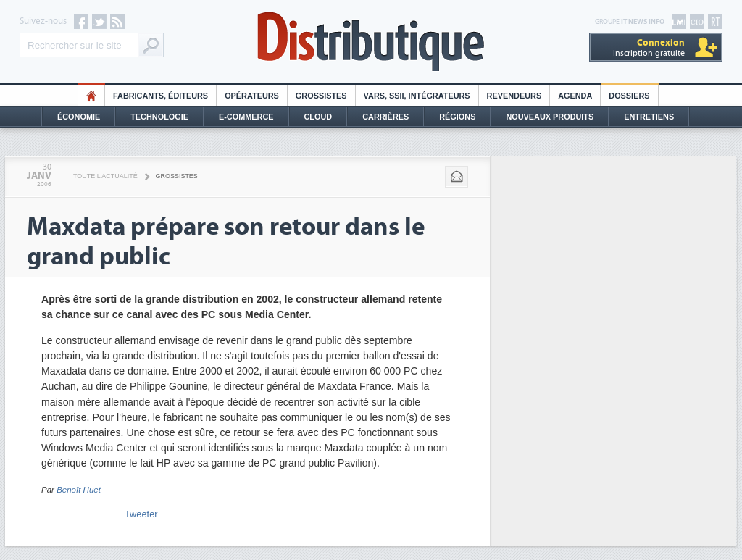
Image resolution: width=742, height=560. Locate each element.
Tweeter (141, 514)
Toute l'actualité (105, 176)
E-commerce (246, 117)
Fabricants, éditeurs (161, 96)
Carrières (385, 117)
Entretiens (649, 117)
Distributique (371, 42)
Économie (79, 117)
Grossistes (321, 96)
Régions (457, 117)
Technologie (159, 117)
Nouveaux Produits (550, 117)
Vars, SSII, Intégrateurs (417, 96)
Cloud (318, 117)
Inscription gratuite (649, 47)
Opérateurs (252, 96)
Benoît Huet (79, 490)
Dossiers (629, 96)
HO (91, 96)
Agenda (575, 96)
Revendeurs (514, 96)
